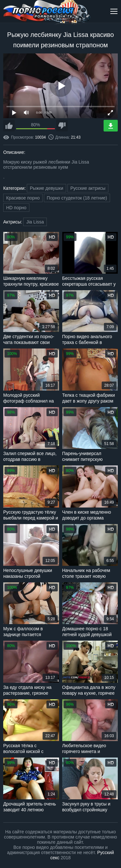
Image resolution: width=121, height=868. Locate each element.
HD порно (16, 208)
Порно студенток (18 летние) (77, 198)
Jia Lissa (35, 222)
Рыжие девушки (46, 188)
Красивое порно (23, 198)
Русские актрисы (88, 188)
